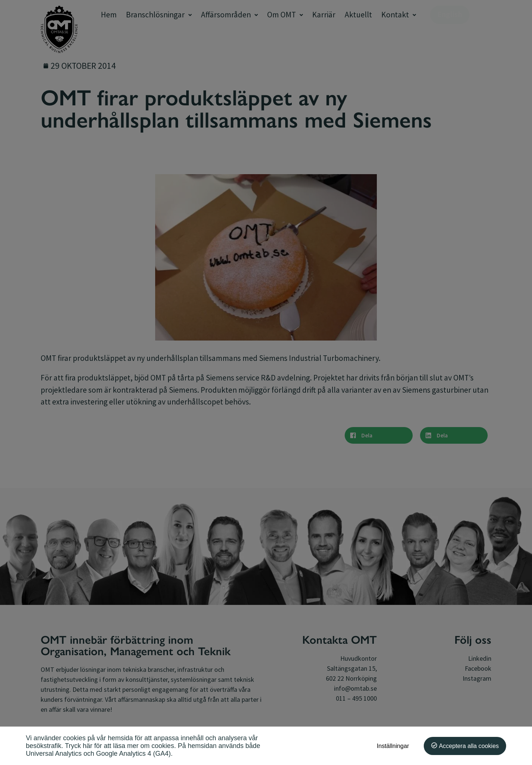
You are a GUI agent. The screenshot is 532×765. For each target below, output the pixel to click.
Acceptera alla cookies (469, 746)
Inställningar (393, 746)
